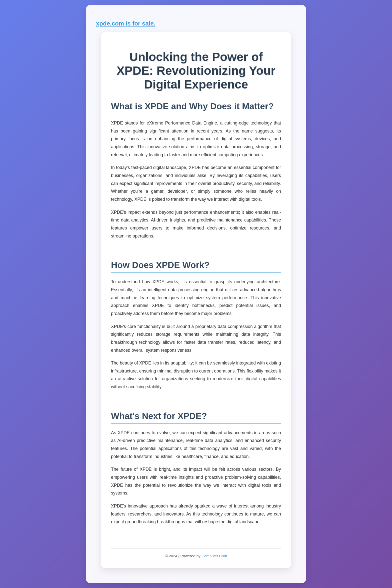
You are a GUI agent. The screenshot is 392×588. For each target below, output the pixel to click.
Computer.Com (214, 556)
